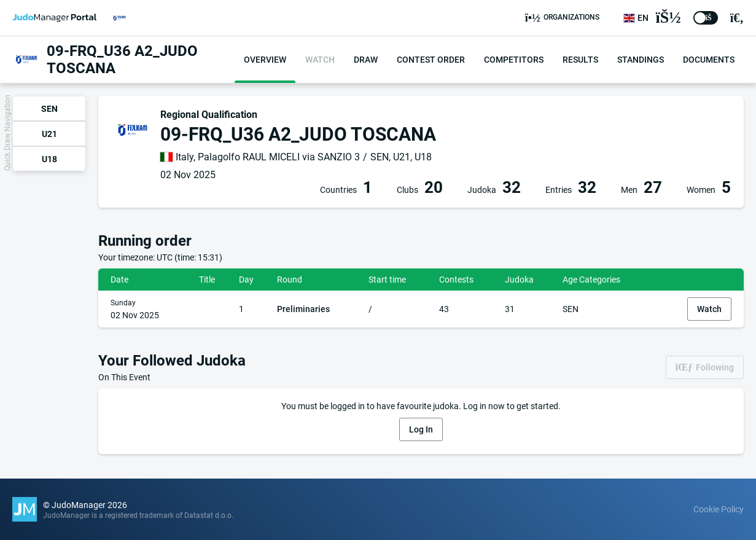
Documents (709, 60)
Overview (265, 60)
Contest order (431, 60)
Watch (709, 309)
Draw (366, 60)
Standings (641, 60)
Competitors (514, 60)
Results (580, 60)
